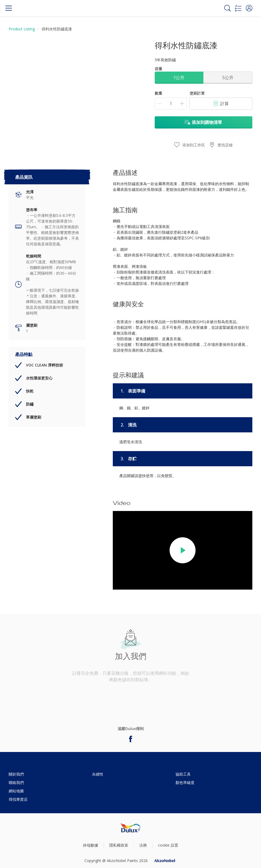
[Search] (227, 8)
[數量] (171, 104)
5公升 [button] (228, 78)
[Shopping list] (238, 8)
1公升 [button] (179, 78)
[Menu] (9, 8)
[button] (249, 8)
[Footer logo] (130, 828)
